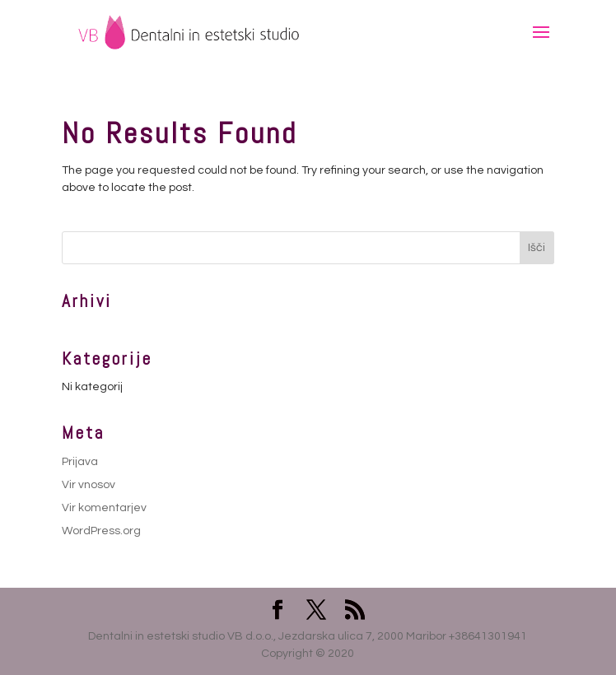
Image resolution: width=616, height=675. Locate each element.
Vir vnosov (89, 485)
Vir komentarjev (104, 508)
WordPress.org (101, 531)
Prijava (80, 462)
